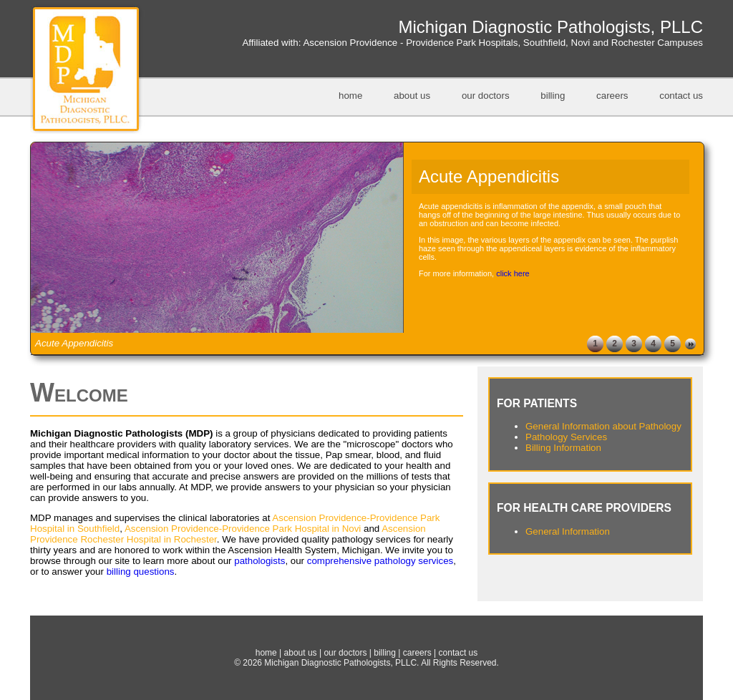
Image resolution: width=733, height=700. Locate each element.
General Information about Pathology (603, 426)
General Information (568, 531)
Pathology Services (566, 437)
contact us (681, 96)
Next (690, 344)
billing (553, 96)
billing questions (141, 572)
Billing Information (563, 448)
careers (612, 96)
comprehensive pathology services (380, 561)
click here (513, 273)
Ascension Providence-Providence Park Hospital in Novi (243, 529)
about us (412, 96)
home (350, 96)
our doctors (486, 96)
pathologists (259, 561)
